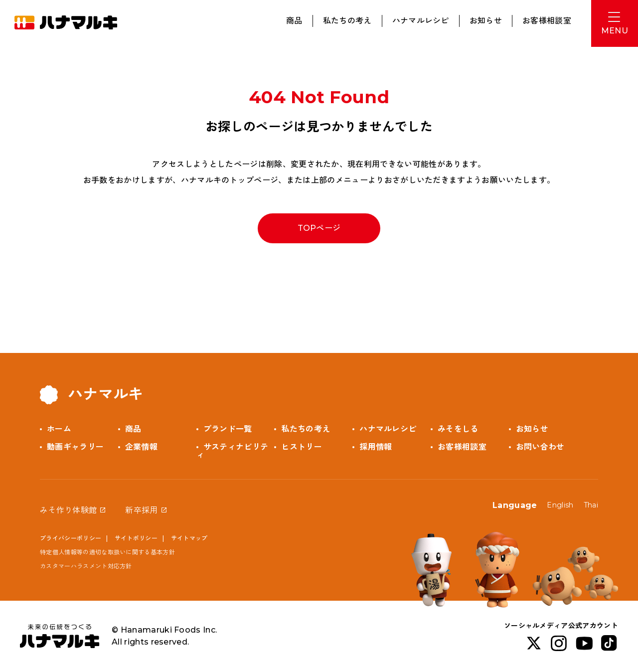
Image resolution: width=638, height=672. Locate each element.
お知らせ (486, 21)
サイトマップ (189, 538)
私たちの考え (347, 21)
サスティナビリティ (233, 451)
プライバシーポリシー (71, 538)
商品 (294, 21)
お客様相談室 (547, 21)
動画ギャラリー (75, 447)
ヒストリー (302, 447)
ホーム (59, 429)
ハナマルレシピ (421, 21)
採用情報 (376, 447)
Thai (591, 505)
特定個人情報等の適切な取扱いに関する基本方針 (107, 552)
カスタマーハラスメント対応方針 (86, 566)
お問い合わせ (540, 447)
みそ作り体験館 (68, 510)
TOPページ (319, 228)
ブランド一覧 (228, 429)
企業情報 (141, 447)
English (560, 505)
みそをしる (458, 429)
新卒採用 (141, 510)
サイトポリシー (136, 538)
